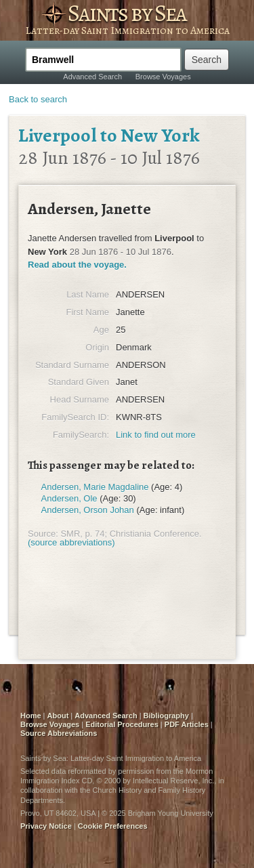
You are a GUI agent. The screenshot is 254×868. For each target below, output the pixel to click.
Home (31, 716)
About (58, 716)
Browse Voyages (163, 77)
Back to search (38, 99)
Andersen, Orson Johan (88, 510)
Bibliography (166, 716)
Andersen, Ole (69, 498)
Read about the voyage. (77, 265)
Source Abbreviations (59, 733)
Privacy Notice (46, 826)
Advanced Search (92, 77)
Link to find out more (156, 435)
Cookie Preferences (113, 826)
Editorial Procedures (122, 724)
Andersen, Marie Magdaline (95, 487)
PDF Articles (187, 724)
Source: (43, 534)
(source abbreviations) (71, 542)
